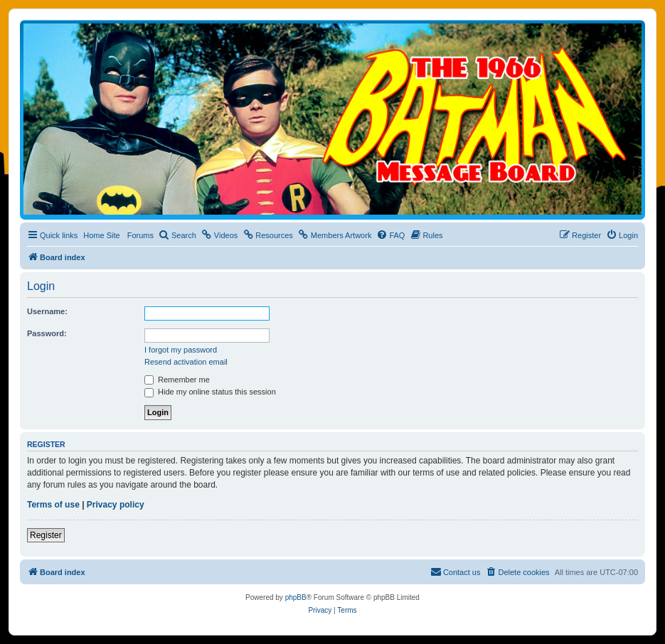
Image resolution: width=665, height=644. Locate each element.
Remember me (177, 380)
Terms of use (53, 505)
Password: (47, 333)
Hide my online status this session (210, 392)
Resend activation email (186, 362)
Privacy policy (116, 505)
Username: (47, 311)
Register (46, 535)
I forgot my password (181, 350)
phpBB (296, 597)
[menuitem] (177, 235)
